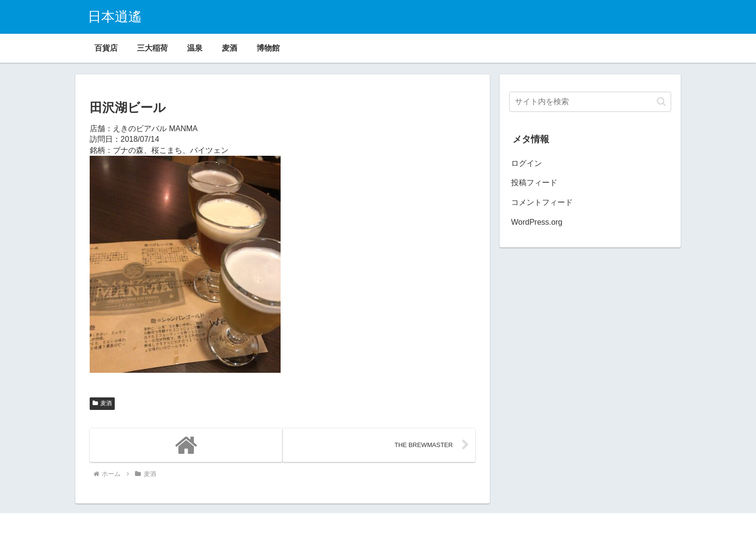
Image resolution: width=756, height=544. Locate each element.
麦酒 (102, 403)
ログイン (526, 163)
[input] (590, 102)
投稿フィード (534, 183)
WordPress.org (537, 222)
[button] (661, 102)
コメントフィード (542, 202)
